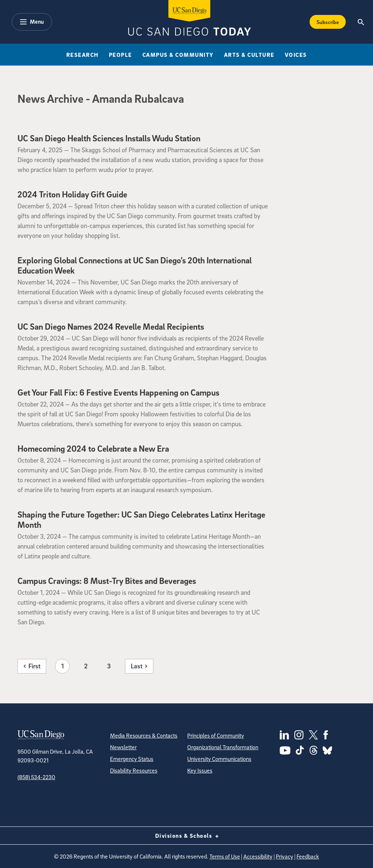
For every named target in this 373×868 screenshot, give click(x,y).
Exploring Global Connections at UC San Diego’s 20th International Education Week (135, 265)
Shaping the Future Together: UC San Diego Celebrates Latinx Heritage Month (141, 519)
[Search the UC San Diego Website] (361, 22)
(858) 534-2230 (36, 777)
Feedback (308, 856)
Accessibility (258, 856)
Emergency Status (132, 759)
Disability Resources (134, 770)
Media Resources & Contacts (144, 735)
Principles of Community (216, 735)
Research (83, 55)
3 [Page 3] (109, 666)
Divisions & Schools (187, 836)
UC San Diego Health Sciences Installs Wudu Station (109, 138)
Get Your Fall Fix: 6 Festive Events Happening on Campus (118, 392)
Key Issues (200, 770)
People (121, 55)
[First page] (32, 666)
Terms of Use (225, 856)
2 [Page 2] (86, 666)
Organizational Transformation (223, 747)
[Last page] (139, 666)
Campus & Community (178, 55)
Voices (296, 55)
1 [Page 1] (62, 666)
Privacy (284, 856)
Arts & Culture (249, 55)
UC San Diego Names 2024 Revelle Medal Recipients (111, 326)
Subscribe (328, 22)
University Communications (219, 759)
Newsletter (123, 747)
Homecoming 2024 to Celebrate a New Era (93, 448)
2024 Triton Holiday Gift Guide (72, 194)
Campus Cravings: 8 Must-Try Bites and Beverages (107, 581)
